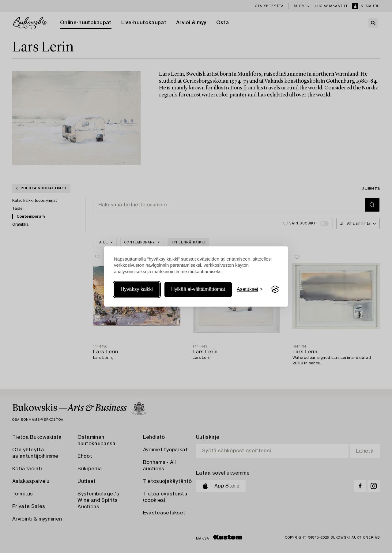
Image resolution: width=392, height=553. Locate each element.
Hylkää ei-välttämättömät (198, 289)
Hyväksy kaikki (137, 289)
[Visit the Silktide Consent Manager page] (275, 289)
